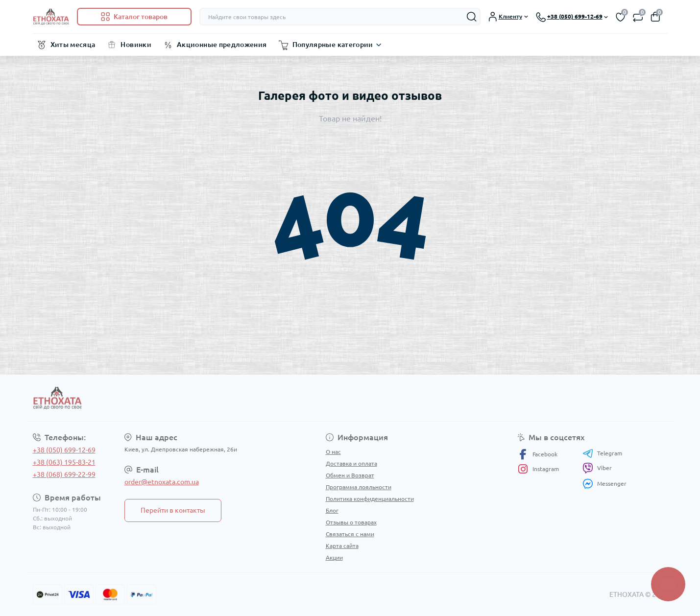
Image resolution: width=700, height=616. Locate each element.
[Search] (472, 17)
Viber (597, 468)
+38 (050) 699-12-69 (64, 450)
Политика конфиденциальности (370, 499)
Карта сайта (342, 546)
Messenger (604, 484)
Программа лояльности (359, 487)
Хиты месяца (73, 45)
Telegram (602, 453)
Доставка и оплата (351, 463)
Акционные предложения (222, 45)
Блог (332, 510)
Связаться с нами (350, 534)
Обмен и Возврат (350, 475)
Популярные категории (333, 45)
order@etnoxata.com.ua (162, 482)
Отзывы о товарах (351, 522)
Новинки (136, 45)
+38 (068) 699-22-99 (64, 474)
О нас (333, 452)
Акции (334, 557)
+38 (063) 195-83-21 (64, 462)
